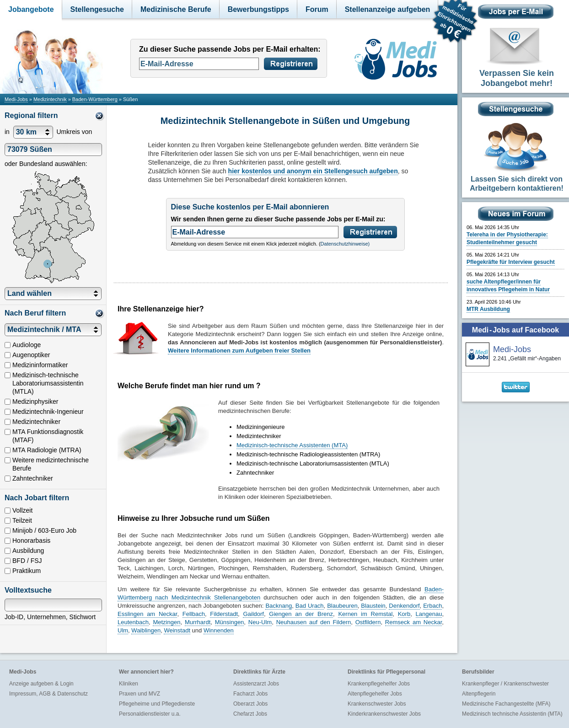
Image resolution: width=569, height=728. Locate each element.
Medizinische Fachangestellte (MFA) (506, 704)
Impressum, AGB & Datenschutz (48, 694)
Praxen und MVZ (140, 694)
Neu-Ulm (260, 622)
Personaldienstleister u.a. (150, 714)
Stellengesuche (97, 9)
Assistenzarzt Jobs (256, 684)
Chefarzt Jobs (250, 714)
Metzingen (166, 622)
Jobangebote (31, 9)
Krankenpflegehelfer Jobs (379, 684)
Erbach (432, 606)
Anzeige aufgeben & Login (41, 684)
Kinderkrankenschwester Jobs (384, 714)
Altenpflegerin (479, 694)
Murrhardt (198, 622)
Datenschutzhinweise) (345, 244)
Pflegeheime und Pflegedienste (157, 704)
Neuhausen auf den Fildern (314, 622)
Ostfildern (368, 622)
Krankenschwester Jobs (377, 704)
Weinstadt (177, 630)
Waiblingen (146, 630)
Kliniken (129, 684)
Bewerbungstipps (258, 9)
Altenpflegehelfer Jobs (375, 694)
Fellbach (194, 614)
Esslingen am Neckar (147, 614)
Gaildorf (253, 614)
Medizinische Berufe (176, 9)
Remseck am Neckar (413, 622)
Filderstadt (224, 614)
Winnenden (219, 630)
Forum (317, 9)
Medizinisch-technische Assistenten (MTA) (292, 445)
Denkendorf (404, 606)
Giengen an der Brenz (301, 614)
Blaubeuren (342, 606)
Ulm (123, 630)
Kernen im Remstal (365, 614)
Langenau (429, 614)
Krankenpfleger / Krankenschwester (505, 684)
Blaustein (373, 606)
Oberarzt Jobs (250, 704)
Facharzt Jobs (250, 694)
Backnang (279, 606)
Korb (404, 614)
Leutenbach (133, 622)
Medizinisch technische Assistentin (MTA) (512, 714)
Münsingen (230, 622)
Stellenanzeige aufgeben (388, 9)
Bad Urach (310, 606)
